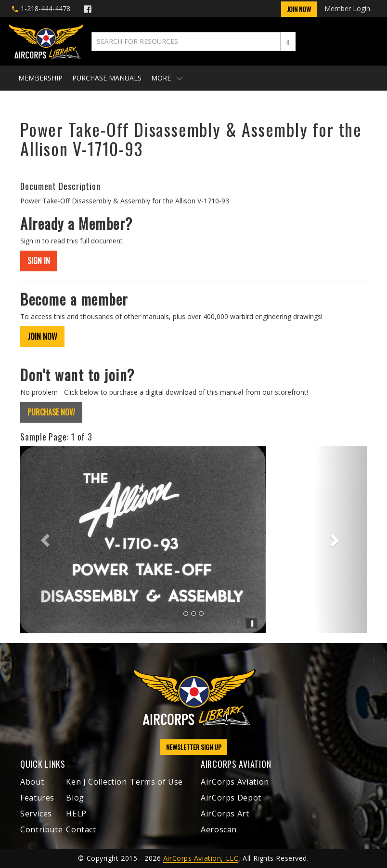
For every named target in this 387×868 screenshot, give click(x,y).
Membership (40, 78)
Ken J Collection (96, 782)
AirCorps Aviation (235, 782)
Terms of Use (156, 782)
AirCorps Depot (231, 798)
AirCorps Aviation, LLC (201, 858)
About (32, 782)
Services (36, 814)
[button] (46, 540)
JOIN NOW (42, 336)
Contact (81, 829)
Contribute (41, 829)
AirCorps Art (225, 814)
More (167, 78)
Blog (75, 798)
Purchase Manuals (107, 78)
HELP (76, 814)
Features (37, 798)
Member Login (347, 8)
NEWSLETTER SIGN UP (194, 747)
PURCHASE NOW (51, 412)
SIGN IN (39, 261)
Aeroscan (219, 829)
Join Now (299, 9)
